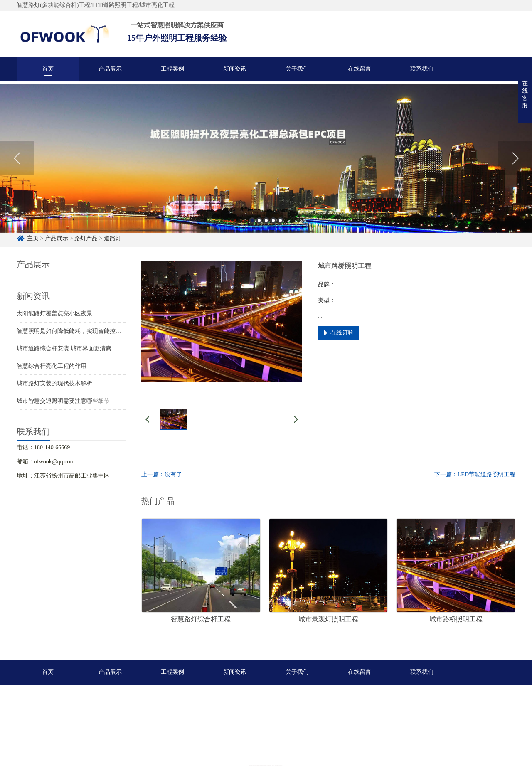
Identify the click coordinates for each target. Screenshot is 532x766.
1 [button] (252, 228)
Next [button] (515, 166)
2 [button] (259, 228)
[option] (266, 166)
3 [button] (266, 228)
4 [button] (273, 228)
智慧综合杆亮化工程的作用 (52, 366)
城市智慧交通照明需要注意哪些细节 (63, 401)
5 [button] (280, 228)
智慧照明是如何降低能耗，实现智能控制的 (72, 331)
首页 (48, 69)
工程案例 (172, 69)
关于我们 (297, 69)
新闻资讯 (235, 69)
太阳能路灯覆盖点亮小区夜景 (54, 314)
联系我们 (422, 69)
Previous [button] (17, 166)
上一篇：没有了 (162, 474)
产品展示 (110, 69)
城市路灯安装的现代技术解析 (54, 383)
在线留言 (360, 69)
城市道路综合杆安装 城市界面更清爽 (64, 349)
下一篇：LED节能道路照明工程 (475, 474)
